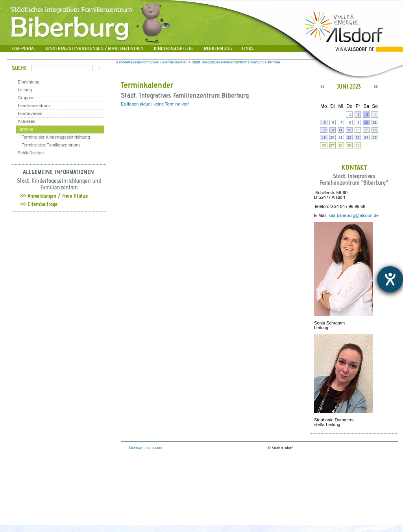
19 (324, 137)
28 (340, 145)
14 (340, 130)
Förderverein (30, 113)
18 (375, 130)
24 (366, 137)
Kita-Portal (23, 48)
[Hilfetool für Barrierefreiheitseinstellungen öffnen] (390, 279)
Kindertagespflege (174, 48)
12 (324, 130)
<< (322, 87)
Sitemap (135, 448)
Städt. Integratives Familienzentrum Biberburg (228, 62)
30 (357, 145)
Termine (25, 129)
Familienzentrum (34, 106)
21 (340, 137)
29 (349, 145)
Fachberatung (218, 48)
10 (366, 122)
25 (375, 137)
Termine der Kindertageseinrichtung (56, 137)
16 (357, 130)
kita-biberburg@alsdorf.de (354, 215)
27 (332, 145)
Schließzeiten (31, 153)
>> (376, 87)
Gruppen (26, 98)
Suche (19, 68)
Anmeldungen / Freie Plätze (54, 196)
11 (375, 122)
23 (357, 137)
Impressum (153, 448)
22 (349, 137)
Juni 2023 (349, 86)
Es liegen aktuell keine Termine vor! (155, 104)
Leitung (25, 90)
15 (349, 130)
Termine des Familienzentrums (51, 145)
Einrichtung (29, 82)
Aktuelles (27, 121)
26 (324, 145)
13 (332, 130)
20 (332, 137)
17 (366, 130)
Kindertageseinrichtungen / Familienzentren (95, 48)
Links (248, 48)
